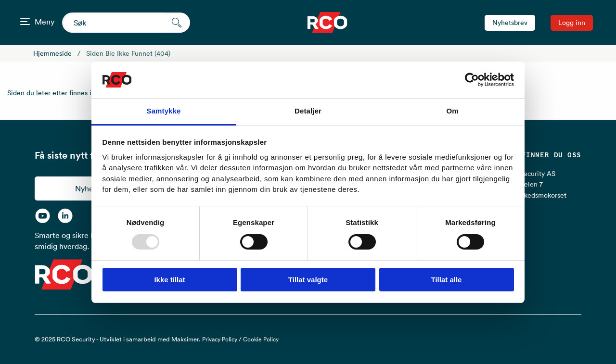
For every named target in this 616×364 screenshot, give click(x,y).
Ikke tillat (169, 280)
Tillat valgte (308, 280)
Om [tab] (452, 111)
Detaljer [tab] (308, 111)
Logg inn (572, 23)
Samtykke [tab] (164, 111)
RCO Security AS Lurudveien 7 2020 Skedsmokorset (535, 184)
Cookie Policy (261, 339)
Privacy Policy (220, 339)
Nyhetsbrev (510, 23)
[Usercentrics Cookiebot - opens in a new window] (472, 80)
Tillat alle (447, 280)
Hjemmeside (52, 53)
